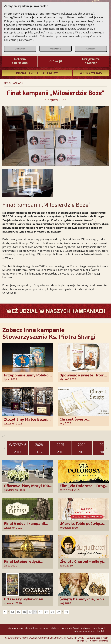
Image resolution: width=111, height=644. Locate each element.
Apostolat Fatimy (99, 641)
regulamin (99, 628)
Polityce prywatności (17, 21)
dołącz (29, 628)
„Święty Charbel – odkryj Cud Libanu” (81, 563)
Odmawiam (20, 49)
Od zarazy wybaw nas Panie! (23, 601)
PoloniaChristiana (20, 61)
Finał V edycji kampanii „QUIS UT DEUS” (24, 526)
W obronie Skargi (71, 628)
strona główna (15, 628)
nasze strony (41, 628)
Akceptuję (91, 49)
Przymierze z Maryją (91, 61)
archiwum (86, 628)
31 (66, 612)
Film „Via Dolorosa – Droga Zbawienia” (83, 488)
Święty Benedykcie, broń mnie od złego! (82, 601)
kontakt (101, 631)
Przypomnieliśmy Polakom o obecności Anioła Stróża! (28, 377)
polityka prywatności (85, 631)
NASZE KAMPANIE (14, 83)
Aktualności (94, 638)
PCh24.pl (55, 61)
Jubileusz (55, 628)
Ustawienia (55, 49)
